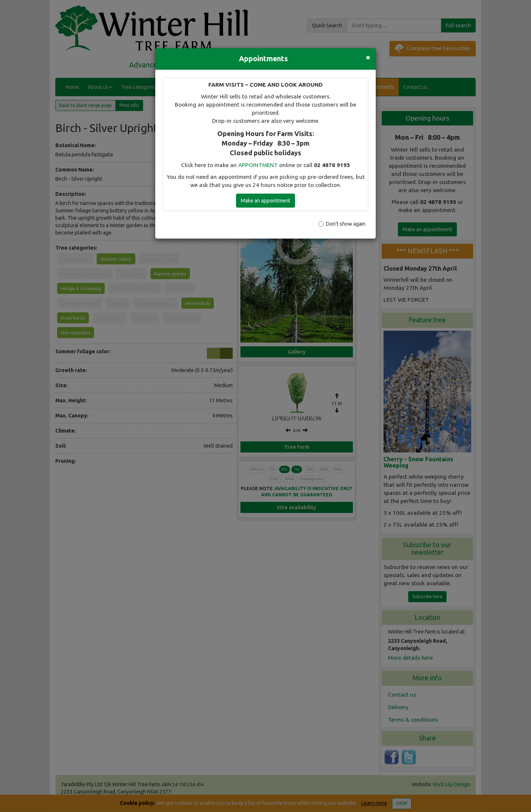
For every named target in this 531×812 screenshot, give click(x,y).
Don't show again (342, 224)
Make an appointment (265, 201)
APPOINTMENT (258, 165)
